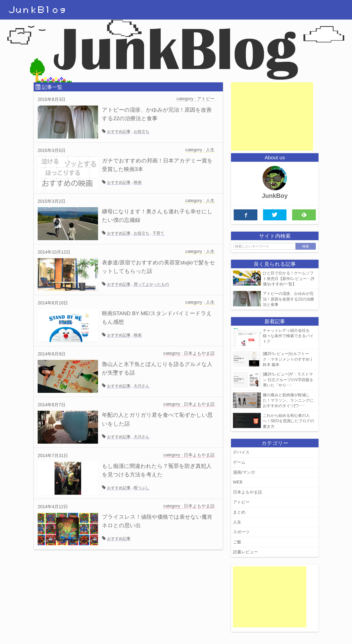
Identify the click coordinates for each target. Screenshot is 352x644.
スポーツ (241, 532)
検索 (306, 246)
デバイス (241, 452)
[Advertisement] (272, 117)
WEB (238, 482)
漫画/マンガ (244, 472)
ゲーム (239, 462)
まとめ (239, 512)
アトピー (241, 502)
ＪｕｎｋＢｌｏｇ (37, 10)
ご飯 (237, 542)
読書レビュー (245, 552)
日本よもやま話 (247, 492)
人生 (237, 522)
